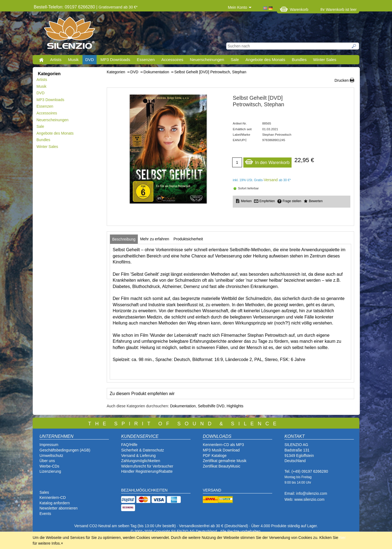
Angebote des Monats (265, 60)
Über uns (47, 461)
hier (342, 538)
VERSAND (212, 490)
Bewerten (316, 201)
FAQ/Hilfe (129, 445)
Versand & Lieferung (138, 456)
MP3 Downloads (115, 60)
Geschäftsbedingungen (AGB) (65, 450)
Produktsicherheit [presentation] (188, 239)
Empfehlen (267, 201)
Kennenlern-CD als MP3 (223, 445)
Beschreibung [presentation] (124, 239)
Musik (73, 60)
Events (45, 514)
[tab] (124, 239)
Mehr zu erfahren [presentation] (155, 239)
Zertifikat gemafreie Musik (225, 461)
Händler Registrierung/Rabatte (147, 471)
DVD (90, 60)
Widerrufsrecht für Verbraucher (147, 466)
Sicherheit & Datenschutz (143, 450)
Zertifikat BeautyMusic (222, 466)
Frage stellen (292, 201)
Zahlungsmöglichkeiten (141, 461)
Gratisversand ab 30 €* (118, 7)
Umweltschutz (51, 456)
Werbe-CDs (49, 466)
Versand (271, 180)
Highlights (235, 406)
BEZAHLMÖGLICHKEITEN (144, 490)
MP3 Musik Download (221, 450)
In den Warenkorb (267, 161)
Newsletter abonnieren (59, 508)
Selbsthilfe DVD (211, 406)
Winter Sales (325, 60)
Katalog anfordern (55, 503)
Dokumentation (183, 406)
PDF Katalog (214, 456)
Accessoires (172, 60)
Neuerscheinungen (207, 60)
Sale (235, 60)
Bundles (299, 60)
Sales (44, 492)
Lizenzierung (50, 471)
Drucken (342, 80)
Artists (56, 60)
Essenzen (146, 60)
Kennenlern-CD (53, 498)
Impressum (49, 445)
